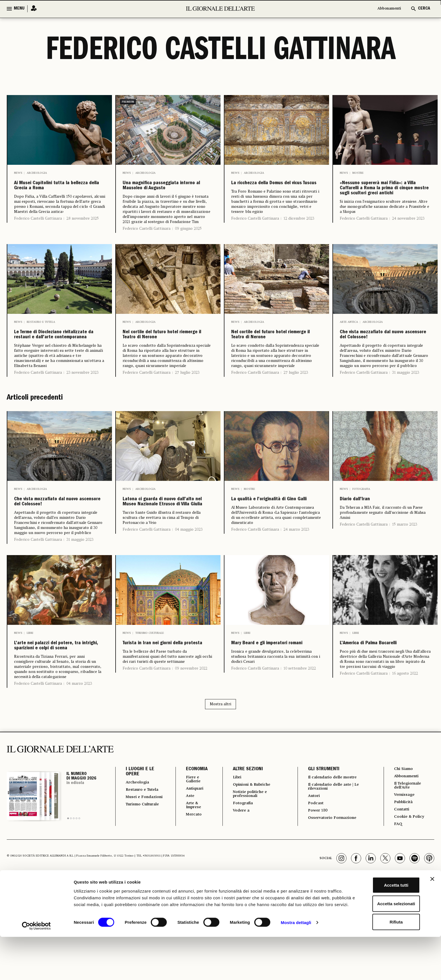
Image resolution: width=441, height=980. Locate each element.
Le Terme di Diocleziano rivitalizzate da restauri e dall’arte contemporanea (58, 363)
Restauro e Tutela (41, 342)
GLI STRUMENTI (320, 849)
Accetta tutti (380, 925)
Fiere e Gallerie (190, 859)
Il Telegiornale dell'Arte (408, 866)
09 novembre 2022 (191, 735)
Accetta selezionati (380, 943)
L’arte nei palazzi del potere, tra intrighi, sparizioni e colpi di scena (50, 712)
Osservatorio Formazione (332, 901)
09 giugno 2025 (188, 245)
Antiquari (191, 869)
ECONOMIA (192, 849)
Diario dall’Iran (366, 538)
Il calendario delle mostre (333, 857)
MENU (19, 9)
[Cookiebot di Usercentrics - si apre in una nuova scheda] (36, 969)
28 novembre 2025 (83, 235)
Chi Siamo (403, 848)
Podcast (313, 885)
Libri (30, 686)
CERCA (424, 9)
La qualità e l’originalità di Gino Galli (273, 542)
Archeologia (37, 173)
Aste (186, 877)
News (18, 173)
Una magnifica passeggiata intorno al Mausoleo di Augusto (162, 194)
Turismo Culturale (136, 897)
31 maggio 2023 (406, 409)
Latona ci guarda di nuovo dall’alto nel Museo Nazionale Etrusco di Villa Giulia (168, 551)
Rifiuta (380, 962)
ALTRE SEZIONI (243, 849)
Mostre (358, 173)
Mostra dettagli (296, 969)
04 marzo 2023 (79, 763)
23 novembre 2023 (82, 409)
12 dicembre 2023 (299, 231)
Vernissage (404, 877)
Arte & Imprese (190, 887)
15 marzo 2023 (405, 565)
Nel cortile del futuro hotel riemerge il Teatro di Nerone (168, 363)
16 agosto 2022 (405, 740)
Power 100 (316, 893)
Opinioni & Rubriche (251, 865)
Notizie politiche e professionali (248, 875)
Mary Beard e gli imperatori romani (263, 703)
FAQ (397, 908)
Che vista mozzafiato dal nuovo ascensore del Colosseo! (382, 363)
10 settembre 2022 (300, 735)
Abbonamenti (386, 9)
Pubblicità (403, 884)
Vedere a (238, 893)
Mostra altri (220, 783)
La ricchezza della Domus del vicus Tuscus (275, 190)
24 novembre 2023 (408, 248)
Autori (311, 877)
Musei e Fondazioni (138, 884)
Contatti (401, 892)
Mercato (190, 897)
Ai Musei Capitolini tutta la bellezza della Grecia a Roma (58, 194)
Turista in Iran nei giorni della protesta (165, 703)
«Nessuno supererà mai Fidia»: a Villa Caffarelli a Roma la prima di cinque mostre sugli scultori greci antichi (384, 203)
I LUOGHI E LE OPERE (140, 851)
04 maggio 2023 (189, 592)
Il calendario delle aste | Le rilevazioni (334, 867)
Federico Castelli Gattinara (38, 235)
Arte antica (349, 342)
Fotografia (361, 526)
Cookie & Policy (409, 900)
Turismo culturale (150, 686)
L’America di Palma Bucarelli (373, 703)
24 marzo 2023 (296, 579)
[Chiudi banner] (432, 919)
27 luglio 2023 (187, 409)
